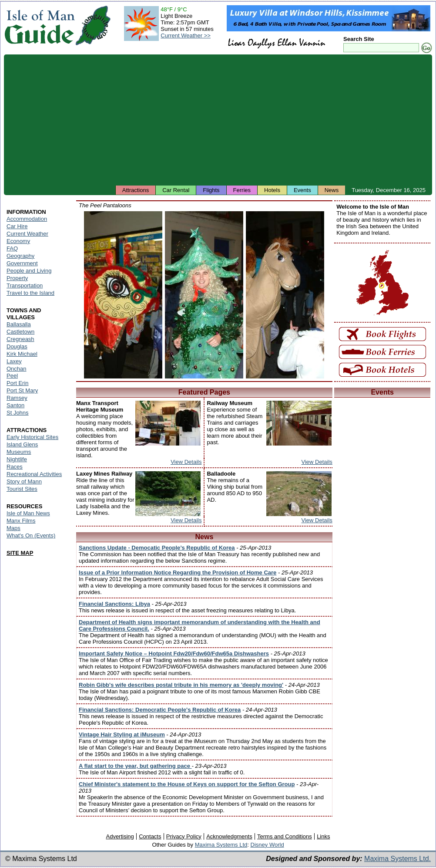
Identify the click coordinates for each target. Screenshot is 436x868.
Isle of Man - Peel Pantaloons (123, 295)
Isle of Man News (28, 513)
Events (302, 190)
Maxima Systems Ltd (221, 845)
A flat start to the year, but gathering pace (135, 766)
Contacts (150, 836)
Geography (20, 256)
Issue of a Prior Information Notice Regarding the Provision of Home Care (178, 572)
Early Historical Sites (32, 437)
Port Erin (18, 383)
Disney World (267, 845)
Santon (15, 405)
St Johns (18, 413)
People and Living (29, 271)
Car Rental (176, 190)
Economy (18, 241)
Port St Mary (22, 390)
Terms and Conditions (285, 836)
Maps (13, 528)
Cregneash (20, 339)
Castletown (20, 332)
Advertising (120, 836)
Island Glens (22, 444)
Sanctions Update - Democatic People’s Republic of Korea (157, 548)
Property (17, 278)
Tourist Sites (22, 489)
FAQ (12, 248)
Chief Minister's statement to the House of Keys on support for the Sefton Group (187, 784)
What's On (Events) (31, 535)
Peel (12, 376)
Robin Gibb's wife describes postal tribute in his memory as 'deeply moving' (181, 685)
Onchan (17, 369)
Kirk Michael (22, 354)
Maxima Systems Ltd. (397, 859)
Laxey (14, 361)
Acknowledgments (229, 836)
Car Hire (17, 226)
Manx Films (21, 521)
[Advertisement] (218, 120)
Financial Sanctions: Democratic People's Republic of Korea (160, 710)
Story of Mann (24, 481)
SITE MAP (20, 553)
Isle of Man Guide (39, 25)
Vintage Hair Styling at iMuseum (122, 735)
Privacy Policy (184, 836)
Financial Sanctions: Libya (114, 604)
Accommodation (27, 219)
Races (15, 467)
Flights (211, 190)
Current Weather (27, 234)
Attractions (136, 190)
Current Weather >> (186, 35)
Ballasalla (19, 324)
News (332, 190)
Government (22, 263)
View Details (186, 462)
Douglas (17, 346)
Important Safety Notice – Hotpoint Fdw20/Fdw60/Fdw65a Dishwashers (174, 654)
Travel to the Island (30, 293)
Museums (19, 452)
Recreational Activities (34, 474)
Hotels (272, 190)
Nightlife (17, 459)
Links (323, 836)
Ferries (242, 190)
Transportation (25, 285)
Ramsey (17, 398)
